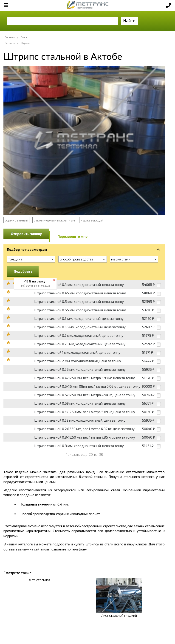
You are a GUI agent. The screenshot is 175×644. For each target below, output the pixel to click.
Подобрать (23, 271)
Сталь (24, 37)
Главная (10, 37)
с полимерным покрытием (54, 220)
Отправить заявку (26, 234)
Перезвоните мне (72, 236)
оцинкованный (16, 220)
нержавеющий (92, 220)
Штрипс (25, 43)
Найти (129, 21)
